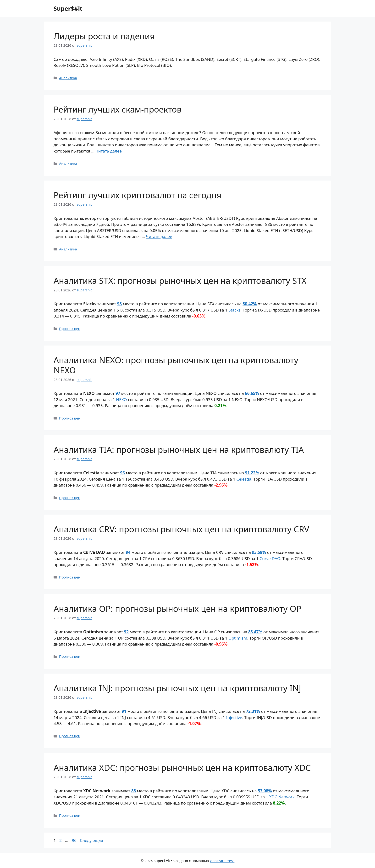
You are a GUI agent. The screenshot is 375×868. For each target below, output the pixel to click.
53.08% (265, 791)
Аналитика (68, 78)
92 (126, 632)
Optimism (238, 638)
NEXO (121, 400)
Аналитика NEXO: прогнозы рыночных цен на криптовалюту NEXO (176, 365)
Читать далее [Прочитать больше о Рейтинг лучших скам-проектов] (109, 151)
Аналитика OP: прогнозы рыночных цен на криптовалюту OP (177, 609)
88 (134, 791)
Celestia (244, 479)
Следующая (94, 840)
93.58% (259, 552)
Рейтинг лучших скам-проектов (118, 109)
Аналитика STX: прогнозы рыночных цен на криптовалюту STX (180, 281)
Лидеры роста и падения (104, 36)
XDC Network (282, 797)
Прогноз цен (70, 329)
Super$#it (68, 8)
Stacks (234, 310)
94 (128, 552)
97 (118, 393)
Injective (234, 718)
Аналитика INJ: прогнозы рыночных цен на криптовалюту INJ (177, 688)
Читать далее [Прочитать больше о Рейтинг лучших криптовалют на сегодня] (159, 236)
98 (119, 304)
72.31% (253, 711)
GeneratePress (222, 861)
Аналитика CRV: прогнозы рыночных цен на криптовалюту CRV (181, 529)
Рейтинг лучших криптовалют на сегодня (138, 195)
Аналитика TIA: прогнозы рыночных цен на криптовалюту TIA (179, 450)
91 (124, 711)
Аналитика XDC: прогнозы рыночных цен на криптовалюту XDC (182, 768)
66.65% (252, 393)
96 (123, 473)
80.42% (250, 304)
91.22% (252, 473)
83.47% (255, 632)
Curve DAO (270, 559)
